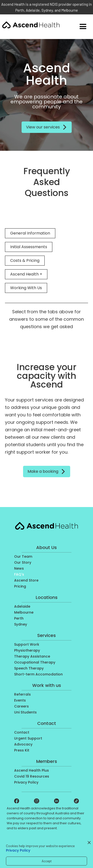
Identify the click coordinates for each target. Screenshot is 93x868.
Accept (47, 861)
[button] (83, 27)
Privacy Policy (18, 850)
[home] (31, 24)
